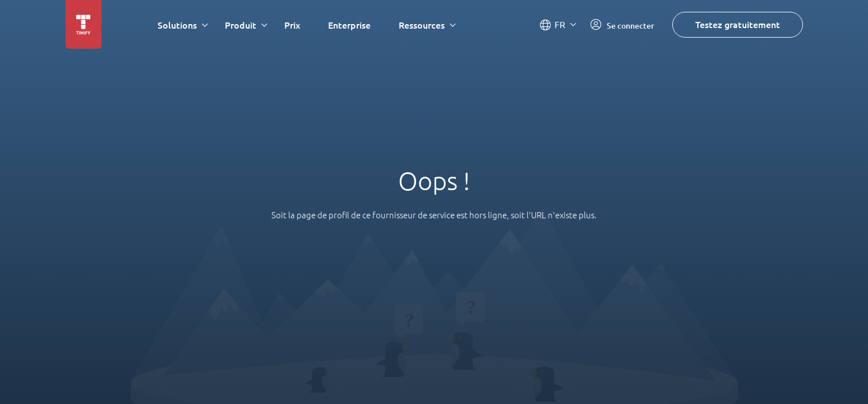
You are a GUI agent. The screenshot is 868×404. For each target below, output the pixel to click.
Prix (292, 25)
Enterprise (349, 25)
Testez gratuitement (738, 24)
